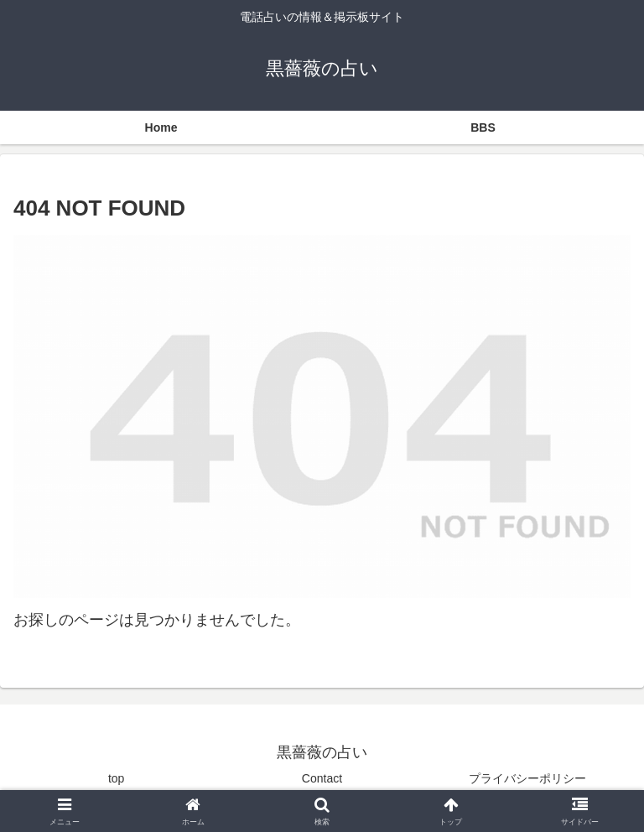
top (116, 778)
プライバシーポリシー (527, 778)
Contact (322, 778)
